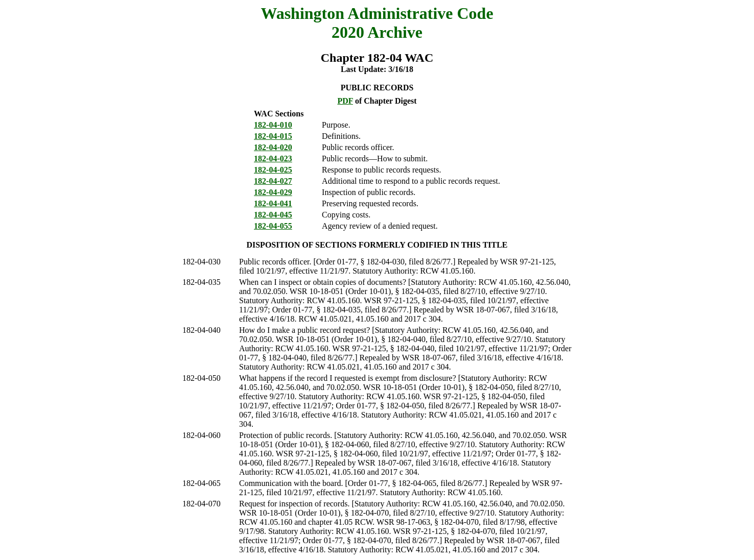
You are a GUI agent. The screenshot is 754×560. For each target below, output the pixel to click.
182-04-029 (273, 192)
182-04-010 (273, 125)
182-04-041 (273, 203)
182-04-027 (273, 181)
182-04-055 (273, 226)
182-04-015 (273, 136)
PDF (345, 101)
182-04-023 (273, 159)
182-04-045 (273, 215)
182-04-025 (273, 170)
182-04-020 (273, 147)
